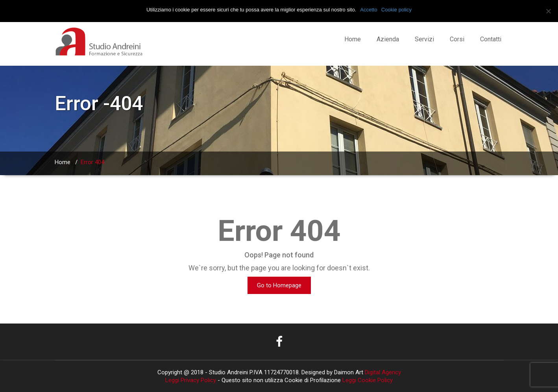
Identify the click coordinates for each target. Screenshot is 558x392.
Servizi (424, 39)
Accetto (369, 10)
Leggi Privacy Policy (191, 380)
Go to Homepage (279, 285)
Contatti (491, 39)
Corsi (457, 39)
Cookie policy (396, 10)
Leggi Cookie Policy (368, 380)
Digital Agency (382, 372)
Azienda (388, 39)
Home (353, 39)
